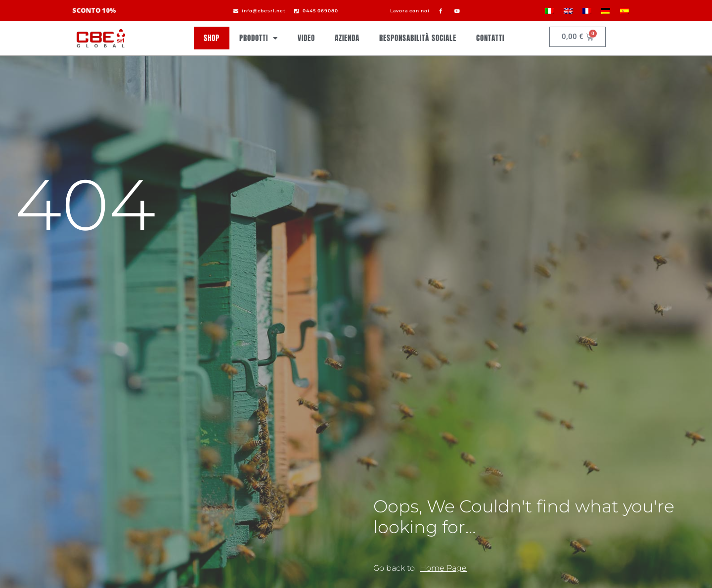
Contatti (490, 38)
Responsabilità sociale (418, 38)
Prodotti (259, 38)
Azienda (347, 38)
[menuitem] (549, 11)
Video (306, 38)
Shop (212, 38)
